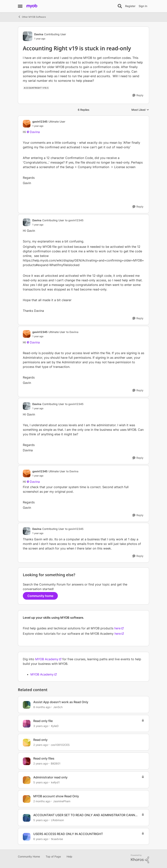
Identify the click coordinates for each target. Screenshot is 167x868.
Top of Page (53, 856)
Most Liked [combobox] (140, 110)
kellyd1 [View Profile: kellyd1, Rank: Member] (55, 782)
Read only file (43, 721)
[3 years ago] (41, 726)
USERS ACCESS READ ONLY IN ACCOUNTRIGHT (68, 834)
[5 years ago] (41, 782)
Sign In (143, 6)
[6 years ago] (41, 839)
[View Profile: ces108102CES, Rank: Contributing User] (27, 743)
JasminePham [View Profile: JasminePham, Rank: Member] (62, 801)
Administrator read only (50, 777)
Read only (40, 740)
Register (130, 6)
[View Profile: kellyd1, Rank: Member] (27, 780)
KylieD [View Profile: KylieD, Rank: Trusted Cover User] (55, 726)
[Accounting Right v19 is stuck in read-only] (49, 126)
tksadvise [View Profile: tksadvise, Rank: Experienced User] (57, 839)
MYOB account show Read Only (56, 796)
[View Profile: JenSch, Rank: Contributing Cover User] (27, 705)
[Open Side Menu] (20, 6)
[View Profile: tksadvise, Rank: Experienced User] (27, 837)
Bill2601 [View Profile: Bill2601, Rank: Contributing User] (56, 763)
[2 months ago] (42, 801)
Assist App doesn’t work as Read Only (61, 702)
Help (69, 856)
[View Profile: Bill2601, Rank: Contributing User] (27, 761)
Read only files (44, 758)
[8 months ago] (42, 707)
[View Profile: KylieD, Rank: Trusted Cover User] (27, 724)
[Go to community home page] (32, 6)
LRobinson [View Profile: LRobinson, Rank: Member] (57, 820)
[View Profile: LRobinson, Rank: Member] (27, 818)
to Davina (72, 332)
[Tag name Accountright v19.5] (36, 88)
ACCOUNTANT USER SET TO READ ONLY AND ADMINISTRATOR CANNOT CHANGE (86, 815)
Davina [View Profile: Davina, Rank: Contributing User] (39, 34)
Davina (35, 132)
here (117, 628)
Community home (40, 596)
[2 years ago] (41, 745)
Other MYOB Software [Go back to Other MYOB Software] (32, 17)
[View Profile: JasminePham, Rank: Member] (27, 799)
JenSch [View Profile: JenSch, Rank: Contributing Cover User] (58, 707)
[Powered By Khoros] (140, 859)
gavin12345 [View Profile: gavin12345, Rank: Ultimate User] (40, 122)
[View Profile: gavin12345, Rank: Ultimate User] (27, 124)
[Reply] (138, 95)
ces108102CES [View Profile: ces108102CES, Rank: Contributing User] (60, 745)
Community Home (29, 856)
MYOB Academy (47, 659)
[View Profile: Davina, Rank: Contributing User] (28, 36)
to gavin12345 (74, 220)
